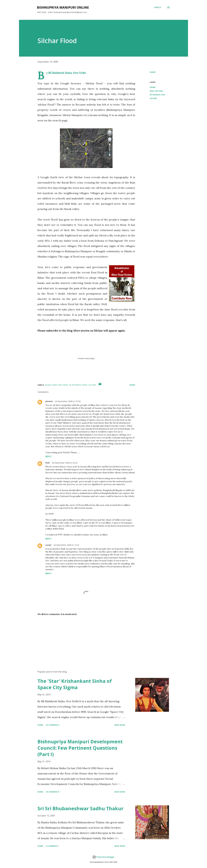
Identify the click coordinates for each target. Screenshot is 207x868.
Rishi (48, 463)
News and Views (156, 91)
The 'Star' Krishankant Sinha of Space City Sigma (75, 684)
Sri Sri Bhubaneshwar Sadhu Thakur (80, 808)
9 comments (52, 846)
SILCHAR (153, 98)
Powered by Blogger (103, 857)
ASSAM (152, 87)
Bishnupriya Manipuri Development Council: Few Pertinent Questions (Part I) (80, 748)
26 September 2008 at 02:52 (65, 463)
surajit (48, 545)
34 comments (53, 792)
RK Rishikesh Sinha (157, 95)
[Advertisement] (82, 637)
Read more (120, 725)
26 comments (53, 725)
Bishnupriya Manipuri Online (63, 7)
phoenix (49, 401)
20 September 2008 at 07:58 (68, 401)
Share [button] (153, 72)
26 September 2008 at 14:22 (66, 545)
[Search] (158, 7)
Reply (48, 456)
